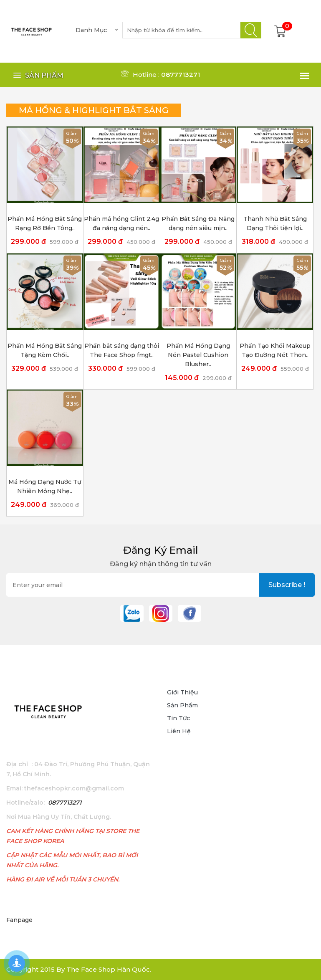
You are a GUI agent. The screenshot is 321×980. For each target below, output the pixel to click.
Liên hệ (179, 731)
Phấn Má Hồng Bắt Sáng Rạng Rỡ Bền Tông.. (45, 223)
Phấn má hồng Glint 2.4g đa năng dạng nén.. (121, 223)
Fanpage (19, 920)
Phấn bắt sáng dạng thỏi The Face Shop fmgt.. (122, 350)
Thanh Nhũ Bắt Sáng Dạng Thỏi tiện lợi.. (275, 223)
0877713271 (65, 803)
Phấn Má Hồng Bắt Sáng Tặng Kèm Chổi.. (45, 350)
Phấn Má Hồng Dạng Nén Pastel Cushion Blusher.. (198, 355)
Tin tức (178, 718)
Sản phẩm (182, 705)
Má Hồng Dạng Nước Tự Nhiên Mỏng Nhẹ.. (45, 486)
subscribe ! (287, 585)
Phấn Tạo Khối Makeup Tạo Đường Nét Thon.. (275, 350)
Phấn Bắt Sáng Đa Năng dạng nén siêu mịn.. (198, 223)
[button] (37, 75)
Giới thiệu (182, 692)
